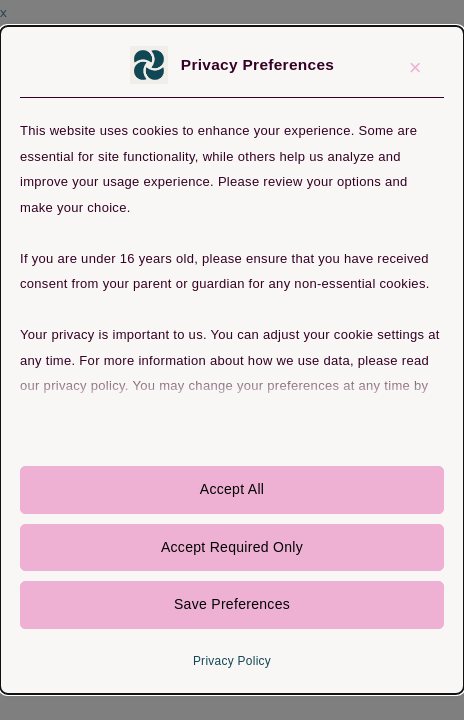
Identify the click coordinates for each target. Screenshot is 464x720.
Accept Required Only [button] (232, 547)
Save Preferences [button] (232, 604)
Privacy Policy (232, 661)
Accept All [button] (232, 489)
